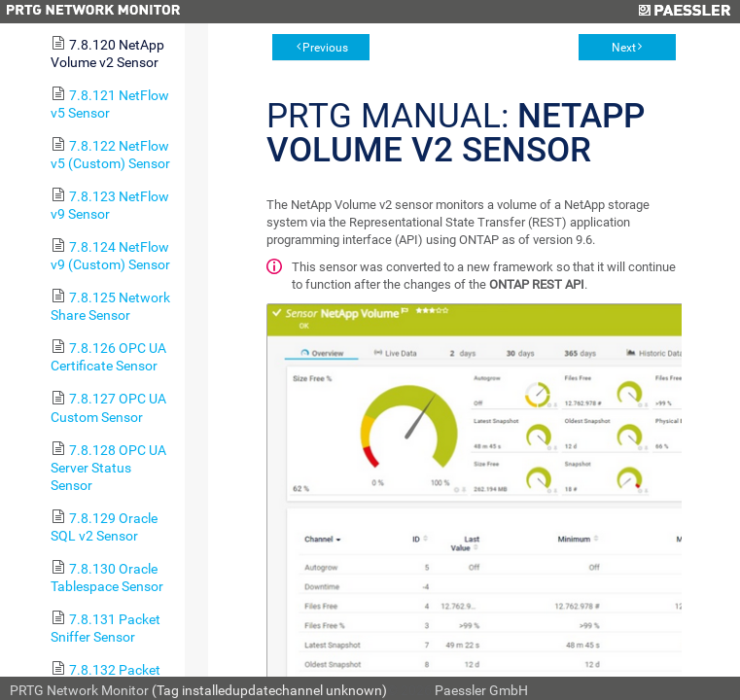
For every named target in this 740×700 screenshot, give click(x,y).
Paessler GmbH (481, 690)
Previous (325, 48)
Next (624, 48)
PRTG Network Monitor (79, 690)
